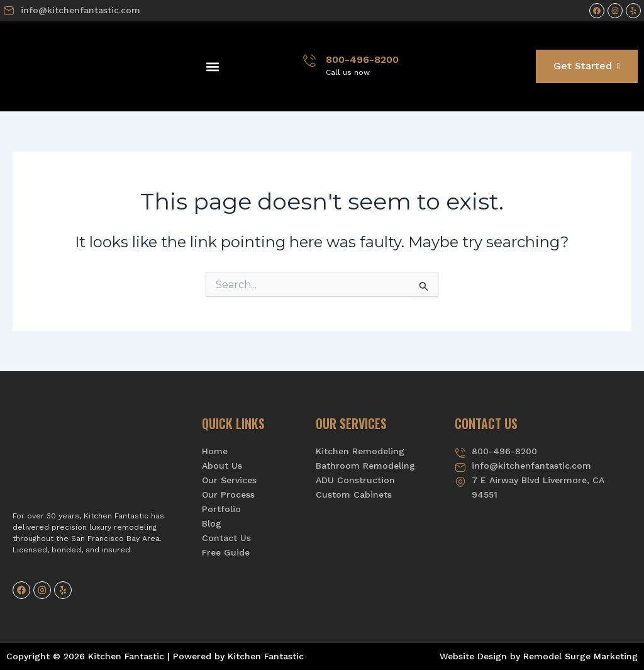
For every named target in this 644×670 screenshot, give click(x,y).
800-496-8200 (362, 59)
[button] (212, 66)
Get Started (587, 66)
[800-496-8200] (309, 60)
